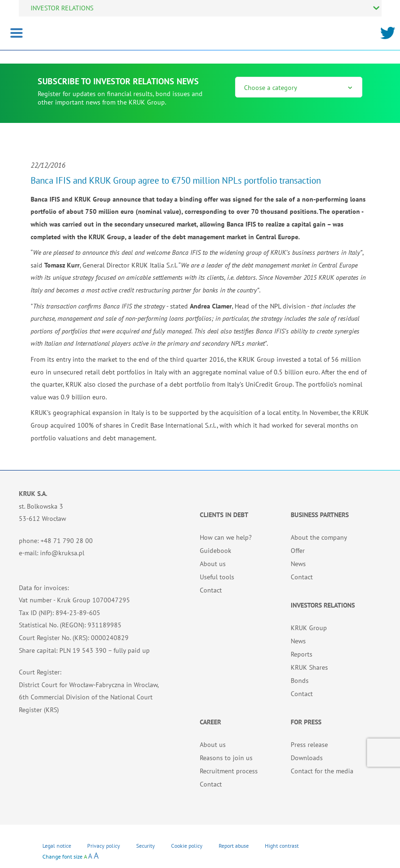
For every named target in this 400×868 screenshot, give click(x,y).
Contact (211, 590)
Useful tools (217, 577)
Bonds (300, 681)
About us (213, 564)
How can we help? (226, 537)
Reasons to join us (226, 758)
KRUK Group (309, 628)
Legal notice (57, 846)
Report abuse (234, 846)
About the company (319, 537)
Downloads (307, 758)
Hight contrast (282, 846)
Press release (309, 745)
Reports (302, 654)
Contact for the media (322, 771)
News (298, 564)
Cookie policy (187, 846)
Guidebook (216, 551)
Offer (298, 551)
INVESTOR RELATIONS (62, 8)
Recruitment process (229, 771)
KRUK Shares (309, 667)
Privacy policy (104, 846)
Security (146, 846)
